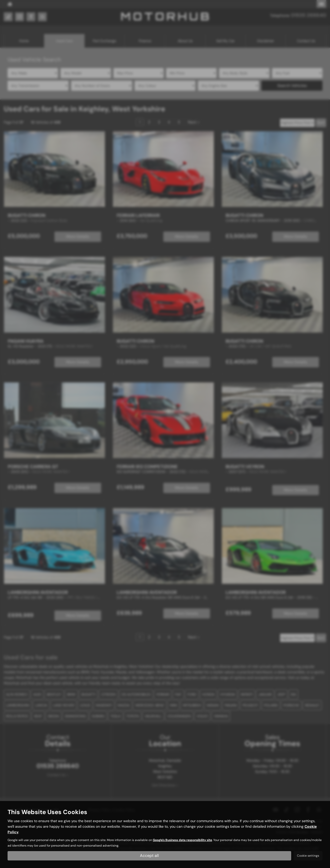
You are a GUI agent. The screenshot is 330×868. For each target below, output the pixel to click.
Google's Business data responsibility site (182, 840)
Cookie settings (308, 856)
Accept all (149, 856)
